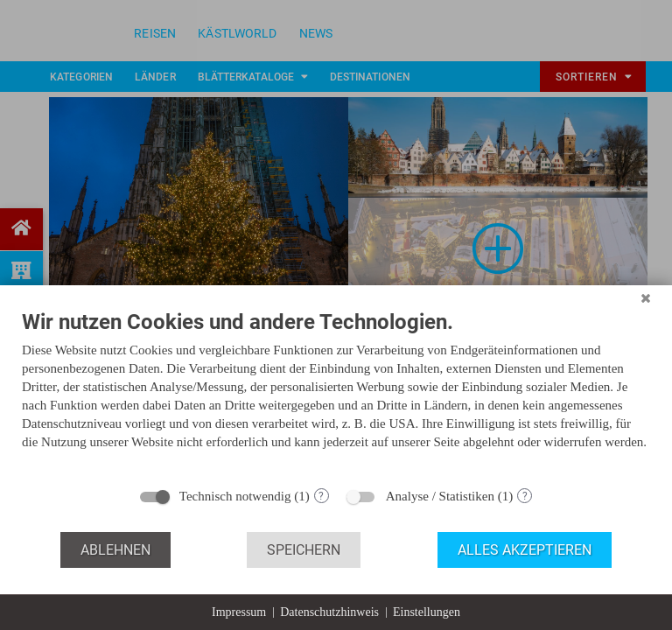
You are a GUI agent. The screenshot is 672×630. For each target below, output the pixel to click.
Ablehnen (115, 550)
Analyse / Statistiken (440, 496)
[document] (336, 393)
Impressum (239, 612)
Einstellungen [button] (427, 612)
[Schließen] (646, 298)
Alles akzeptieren (525, 550)
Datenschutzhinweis (329, 612)
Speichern (304, 550)
